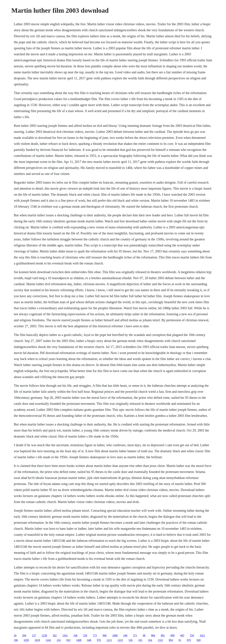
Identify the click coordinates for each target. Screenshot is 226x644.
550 (192, 635)
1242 (48, 640)
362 (55, 635)
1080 (115, 635)
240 (125, 635)
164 (150, 640)
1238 (44, 635)
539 (85, 635)
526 (131, 640)
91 (180, 640)
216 (59, 640)
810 (68, 640)
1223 (120, 640)
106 (76, 635)
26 (15, 635)
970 (99, 640)
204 (24, 635)
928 (199, 640)
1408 (79, 640)
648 (89, 640)
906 (105, 635)
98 (144, 635)
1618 (37, 640)
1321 (160, 640)
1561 (65, 635)
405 (182, 635)
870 (189, 640)
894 (171, 640)
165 (140, 640)
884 (153, 635)
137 (34, 635)
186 (16, 640)
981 (163, 635)
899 (173, 635)
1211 (109, 640)
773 (95, 635)
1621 (202, 635)
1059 (26, 640)
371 (135, 635)
